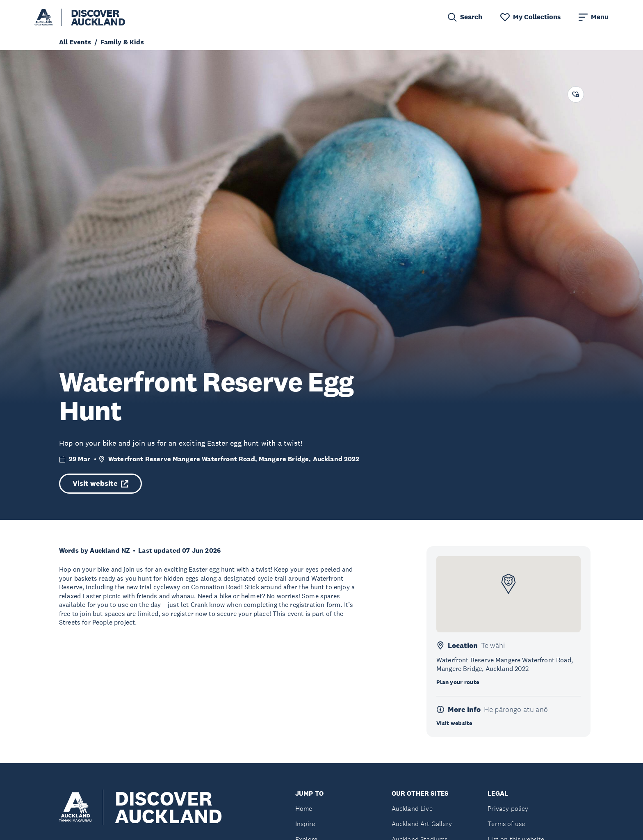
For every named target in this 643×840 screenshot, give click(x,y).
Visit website (100, 483)
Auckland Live (412, 809)
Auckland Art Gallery (422, 824)
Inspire (305, 824)
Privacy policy (508, 809)
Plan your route (458, 682)
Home (304, 809)
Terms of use (506, 824)
